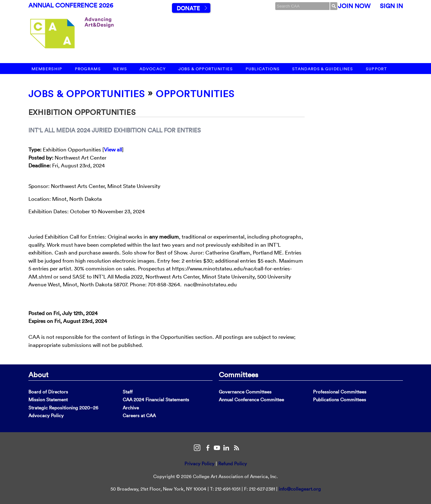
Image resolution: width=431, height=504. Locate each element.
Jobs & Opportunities (206, 69)
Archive (131, 408)
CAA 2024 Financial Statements (156, 400)
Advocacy (153, 69)
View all (113, 149)
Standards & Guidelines (323, 69)
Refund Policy (233, 464)
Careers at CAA (139, 415)
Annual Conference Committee (251, 400)
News (120, 69)
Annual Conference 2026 (71, 5)
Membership (47, 69)
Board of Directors (48, 392)
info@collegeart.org (300, 489)
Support (376, 69)
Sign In (391, 6)
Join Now (354, 6)
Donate (188, 8)
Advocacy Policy (46, 415)
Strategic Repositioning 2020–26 (63, 408)
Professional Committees (340, 392)
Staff (128, 392)
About (38, 374)
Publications (263, 69)
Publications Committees (340, 400)
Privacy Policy (199, 464)
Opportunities (195, 94)
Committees (238, 374)
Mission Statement (48, 400)
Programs (88, 69)
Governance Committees (245, 392)
